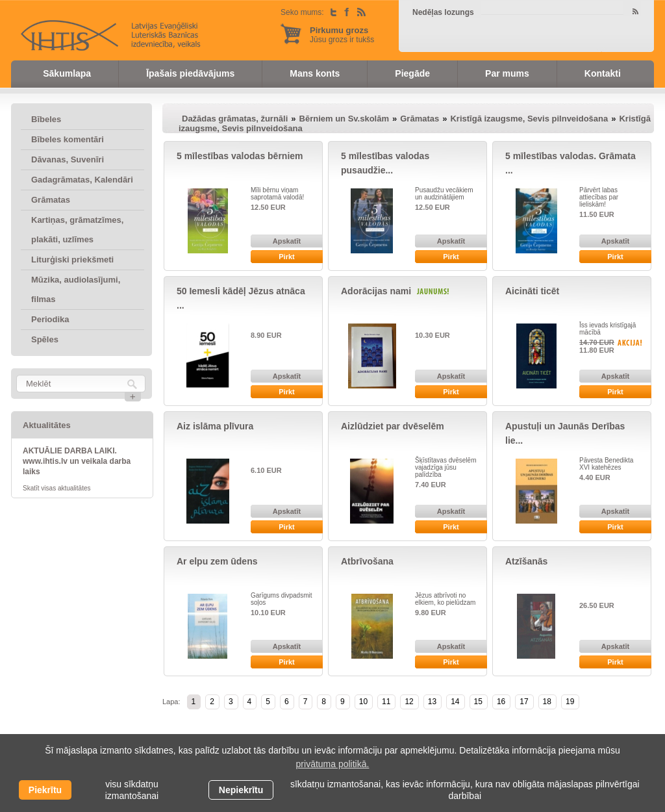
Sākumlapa (67, 73)
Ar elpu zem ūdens (217, 561)
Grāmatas (51, 200)
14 (455, 702)
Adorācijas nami (376, 291)
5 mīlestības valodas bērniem (240, 156)
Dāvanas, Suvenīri (68, 159)
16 (501, 702)
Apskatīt (287, 241)
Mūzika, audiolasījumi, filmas (76, 289)
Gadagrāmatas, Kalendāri (82, 180)
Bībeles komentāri (68, 139)
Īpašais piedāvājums (190, 73)
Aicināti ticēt (532, 291)
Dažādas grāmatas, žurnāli (235, 119)
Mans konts (315, 73)
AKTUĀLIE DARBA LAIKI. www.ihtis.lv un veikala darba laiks (77, 461)
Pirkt (286, 257)
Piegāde (412, 73)
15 (478, 702)
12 (409, 702)
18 (547, 702)
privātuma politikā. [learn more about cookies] (333, 764)
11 (386, 702)
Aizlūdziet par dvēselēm (393, 426)
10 (363, 702)
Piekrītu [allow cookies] (45, 790)
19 (570, 702)
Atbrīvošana (367, 561)
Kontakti (603, 73)
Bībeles (46, 119)
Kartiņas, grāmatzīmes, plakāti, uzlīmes (77, 230)
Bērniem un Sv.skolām (344, 119)
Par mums (507, 73)
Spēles (45, 339)
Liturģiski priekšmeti (72, 260)
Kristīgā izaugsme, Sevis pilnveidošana (529, 119)
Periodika (50, 319)
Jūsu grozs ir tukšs (342, 35)
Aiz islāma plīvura (215, 426)
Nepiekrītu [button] (241, 790)
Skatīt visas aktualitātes (57, 488)
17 (524, 702)
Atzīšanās (526, 561)
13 (432, 702)
